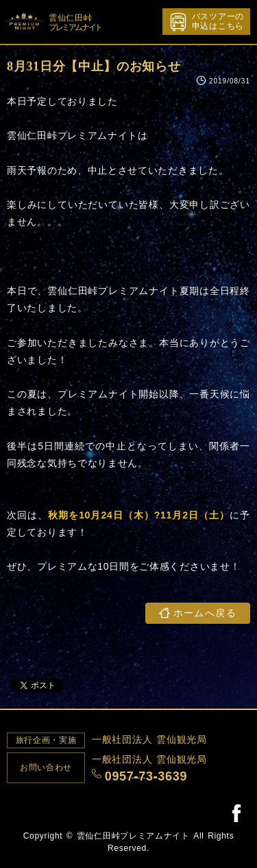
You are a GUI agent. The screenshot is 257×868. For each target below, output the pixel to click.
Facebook (236, 813)
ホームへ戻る (205, 613)
